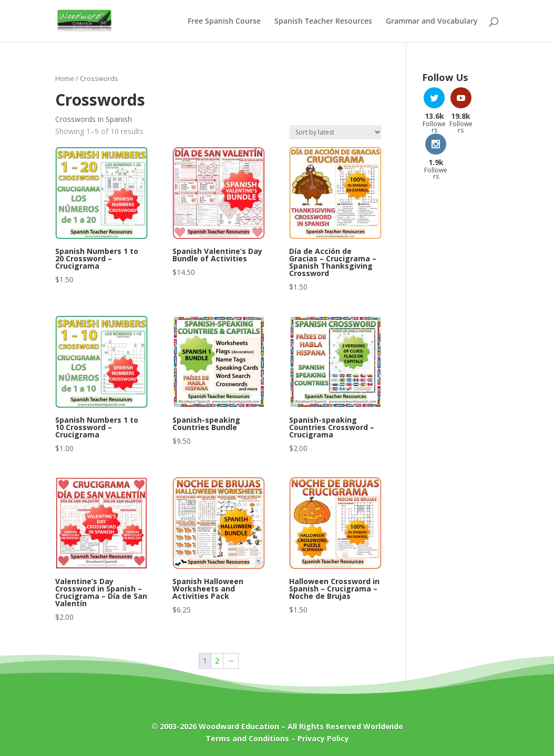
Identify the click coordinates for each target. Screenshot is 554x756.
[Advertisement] (460, 311)
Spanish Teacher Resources (323, 22)
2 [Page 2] (217, 661)
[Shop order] (335, 132)
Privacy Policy (323, 738)
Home (65, 78)
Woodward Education (239, 726)
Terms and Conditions (247, 738)
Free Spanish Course (224, 22)
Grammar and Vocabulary (432, 22)
